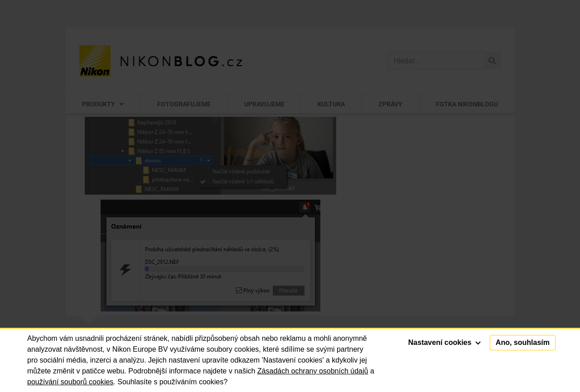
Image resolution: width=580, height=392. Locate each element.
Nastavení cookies (445, 342)
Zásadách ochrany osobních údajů (313, 371)
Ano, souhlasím (523, 342)
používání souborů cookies (70, 382)
